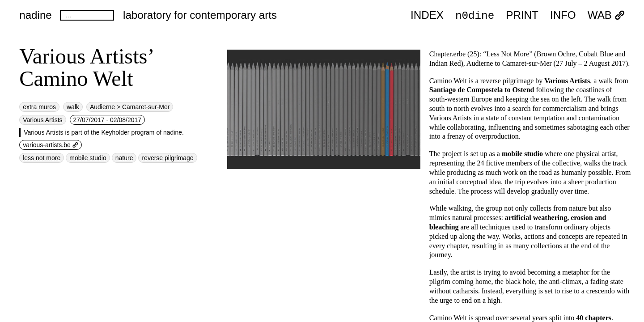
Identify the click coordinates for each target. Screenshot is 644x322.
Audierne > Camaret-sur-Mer (130, 107)
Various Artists (42, 120)
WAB (606, 15)
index (427, 15)
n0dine (475, 15)
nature (124, 158)
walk (73, 107)
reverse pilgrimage (167, 158)
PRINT (522, 15)
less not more (42, 158)
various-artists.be (50, 145)
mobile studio (88, 158)
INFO (563, 15)
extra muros (39, 107)
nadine (36, 15)
